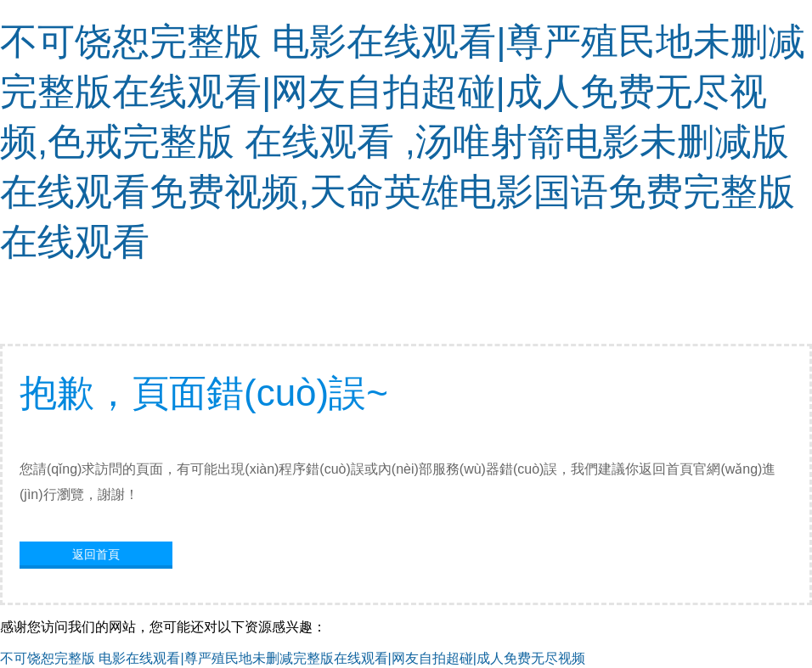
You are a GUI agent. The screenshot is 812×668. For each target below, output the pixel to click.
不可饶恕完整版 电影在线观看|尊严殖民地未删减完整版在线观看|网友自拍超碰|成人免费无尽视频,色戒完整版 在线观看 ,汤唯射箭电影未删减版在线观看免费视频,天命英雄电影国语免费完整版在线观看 (403, 141)
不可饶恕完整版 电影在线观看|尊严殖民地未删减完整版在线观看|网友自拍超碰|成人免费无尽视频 (293, 658)
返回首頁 (96, 554)
